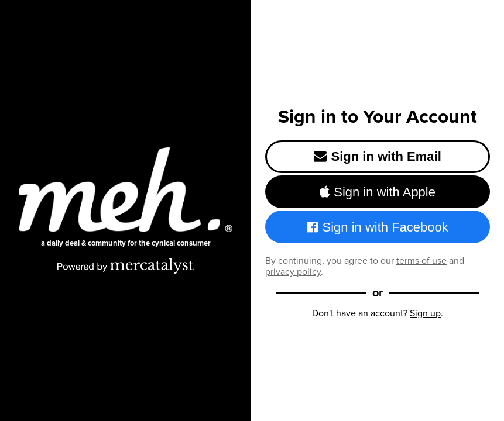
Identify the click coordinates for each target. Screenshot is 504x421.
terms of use (421, 260)
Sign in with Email (378, 156)
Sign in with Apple (378, 192)
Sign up (425, 313)
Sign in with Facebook (378, 227)
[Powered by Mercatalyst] (126, 265)
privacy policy (293, 272)
